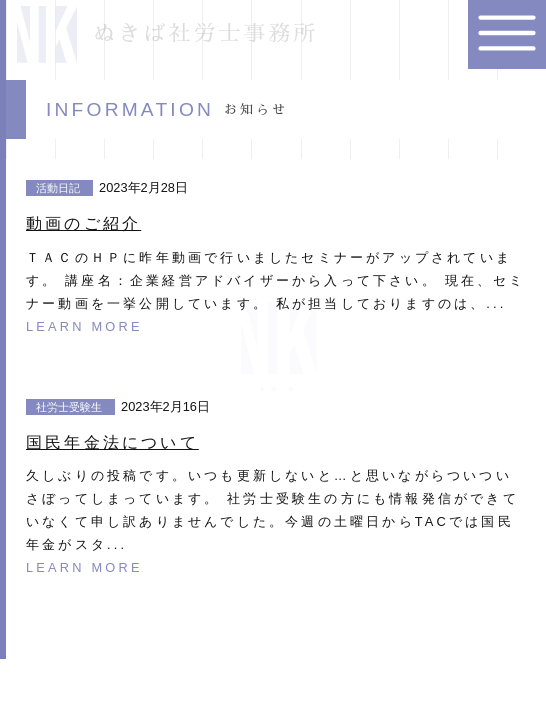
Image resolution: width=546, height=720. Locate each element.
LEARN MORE (84, 326)
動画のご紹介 (83, 223)
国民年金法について (112, 442)
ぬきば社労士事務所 (168, 34)
